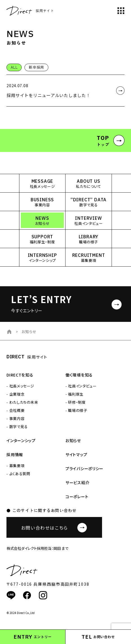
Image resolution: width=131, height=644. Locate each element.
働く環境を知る (79, 375)
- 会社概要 (15, 410)
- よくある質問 (18, 474)
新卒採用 (36, 67)
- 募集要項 (15, 466)
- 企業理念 (15, 394)
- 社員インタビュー (81, 386)
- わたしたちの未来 (22, 402)
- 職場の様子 (76, 410)
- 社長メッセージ (20, 386)
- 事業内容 (15, 418)
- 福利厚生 (74, 394)
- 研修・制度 (76, 402)
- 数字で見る (17, 427)
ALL (14, 67)
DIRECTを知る (20, 375)
